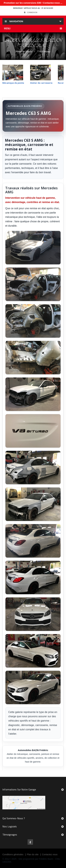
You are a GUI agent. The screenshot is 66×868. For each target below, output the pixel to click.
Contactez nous (50, 854)
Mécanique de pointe (13, 83)
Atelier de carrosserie (41, 83)
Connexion (31, 12)
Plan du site (33, 854)
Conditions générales (13, 854)
